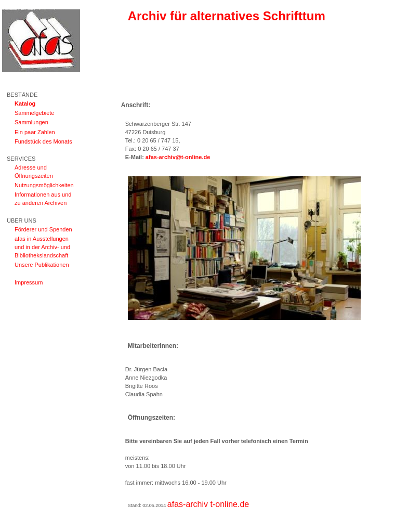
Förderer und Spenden (43, 229)
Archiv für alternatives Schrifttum (227, 16)
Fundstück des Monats (43, 141)
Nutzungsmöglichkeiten (44, 185)
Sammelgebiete (34, 113)
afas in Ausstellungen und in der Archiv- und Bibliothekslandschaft (42, 247)
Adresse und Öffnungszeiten (34, 172)
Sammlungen (31, 122)
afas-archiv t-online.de (208, 504)
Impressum (29, 282)
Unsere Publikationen (42, 265)
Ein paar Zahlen (35, 132)
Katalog (25, 103)
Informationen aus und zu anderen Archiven (43, 199)
